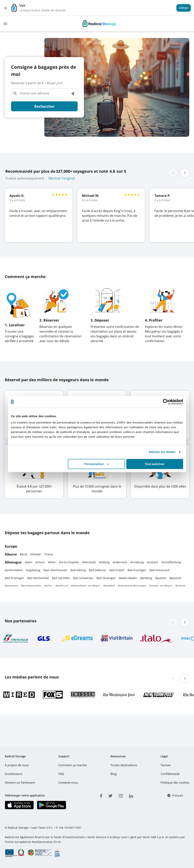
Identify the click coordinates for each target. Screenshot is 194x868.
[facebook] (101, 795)
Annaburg (137, 562)
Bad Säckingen (106, 578)
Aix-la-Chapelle (69, 562)
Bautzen (161, 578)
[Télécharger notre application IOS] (19, 805)
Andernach (120, 562)
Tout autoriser (155, 464)
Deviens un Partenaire (19, 782)
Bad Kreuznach (160, 570)
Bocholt (180, 586)
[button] (185, 173)
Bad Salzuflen (61, 578)
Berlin (48, 586)
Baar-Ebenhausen (55, 570)
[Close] (6, 8)
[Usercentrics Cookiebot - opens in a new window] (166, 402)
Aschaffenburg (171, 562)
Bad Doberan (98, 570)
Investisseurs (13, 774)
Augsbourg (33, 570)
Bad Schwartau (83, 578)
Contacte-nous (68, 782)
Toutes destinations (124, 765)
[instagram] (121, 795)
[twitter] (110, 795)
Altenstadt (89, 562)
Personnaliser (97, 464)
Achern (40, 562)
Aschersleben (14, 570)
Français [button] (175, 795)
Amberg (104, 562)
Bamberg (146, 578)
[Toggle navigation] (5, 24)
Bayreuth (175, 578)
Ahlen (52, 562)
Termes (166, 765)
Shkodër (36, 554)
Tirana (49, 554)
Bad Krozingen (14, 578)
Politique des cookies (175, 782)
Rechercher (44, 106)
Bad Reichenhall (38, 578)
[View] (184, 8)
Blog (114, 774)
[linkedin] (131, 795)
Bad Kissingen (137, 570)
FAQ (61, 774)
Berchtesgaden (31, 586)
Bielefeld (109, 586)
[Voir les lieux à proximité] (73, 93)
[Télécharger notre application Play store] (51, 805)
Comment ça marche (73, 765)
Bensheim (11, 586)
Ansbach (153, 562)
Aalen (29, 562)
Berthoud (62, 586)
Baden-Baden (128, 578)
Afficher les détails (162, 452)
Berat (24, 554)
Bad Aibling (78, 570)
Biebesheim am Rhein (86, 586)
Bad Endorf (117, 570)
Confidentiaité (171, 774)
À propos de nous (16, 765)
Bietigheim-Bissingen (132, 586)
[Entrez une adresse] (44, 93)
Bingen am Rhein (161, 586)
